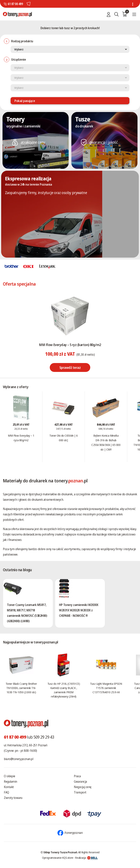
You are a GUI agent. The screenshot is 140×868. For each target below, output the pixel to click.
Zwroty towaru (13, 798)
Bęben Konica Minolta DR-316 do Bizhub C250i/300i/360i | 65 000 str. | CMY (106, 442)
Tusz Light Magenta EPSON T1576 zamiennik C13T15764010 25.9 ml (106, 688)
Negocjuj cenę (83, 787)
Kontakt (9, 787)
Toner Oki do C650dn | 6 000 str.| (64, 438)
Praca (77, 776)
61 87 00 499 (15, 4)
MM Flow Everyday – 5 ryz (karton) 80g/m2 (70, 345)
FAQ (6, 792)
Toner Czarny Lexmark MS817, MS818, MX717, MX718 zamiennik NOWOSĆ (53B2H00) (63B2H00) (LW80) (27, 613)
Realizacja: (86, 858)
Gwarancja (80, 781)
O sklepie (10, 776)
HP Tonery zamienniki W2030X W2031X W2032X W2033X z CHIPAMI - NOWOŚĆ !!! (79, 610)
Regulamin (11, 781)
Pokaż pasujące (25, 101)
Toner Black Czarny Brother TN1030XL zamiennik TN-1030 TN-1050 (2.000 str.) (21, 688)
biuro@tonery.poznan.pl (19, 759)
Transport (80, 792)
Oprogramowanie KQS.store (58, 858)
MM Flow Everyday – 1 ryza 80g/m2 (21, 438)
